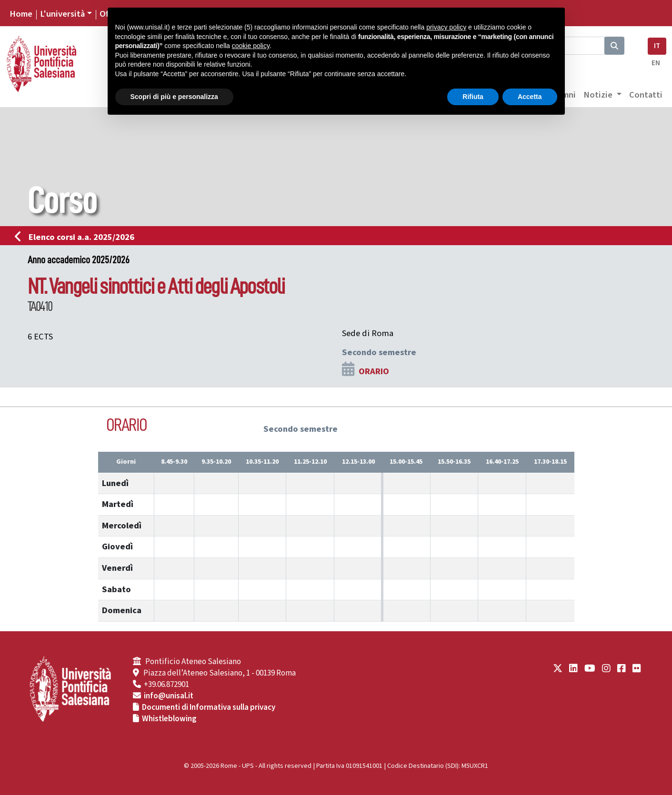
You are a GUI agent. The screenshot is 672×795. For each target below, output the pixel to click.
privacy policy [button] (446, 27)
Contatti (646, 95)
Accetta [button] (530, 97)
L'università (62, 14)
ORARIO (374, 371)
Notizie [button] (599, 95)
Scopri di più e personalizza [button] (174, 97)
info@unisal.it (169, 696)
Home (21, 14)
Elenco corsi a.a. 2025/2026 (77, 237)
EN (656, 63)
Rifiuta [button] (473, 97)
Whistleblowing (169, 719)
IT (657, 46)
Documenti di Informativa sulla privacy (209, 707)
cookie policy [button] (251, 46)
